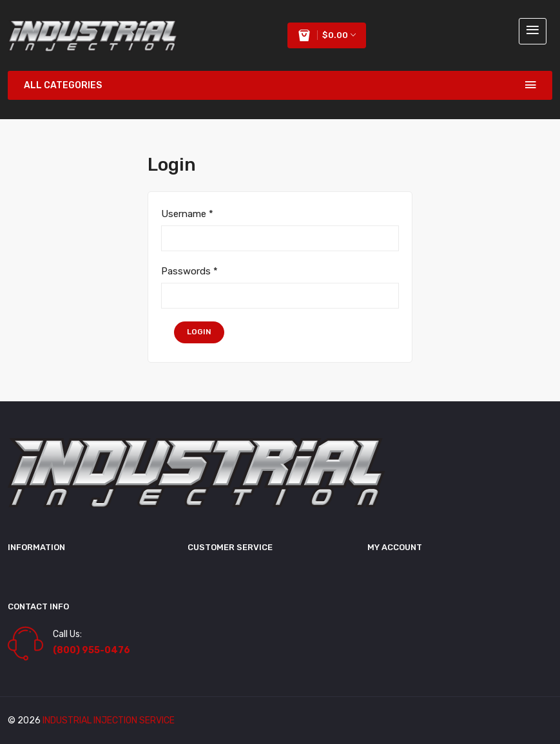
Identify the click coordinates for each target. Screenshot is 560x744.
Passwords (189, 271)
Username (187, 214)
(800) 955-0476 (92, 650)
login (199, 332)
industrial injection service (109, 720)
